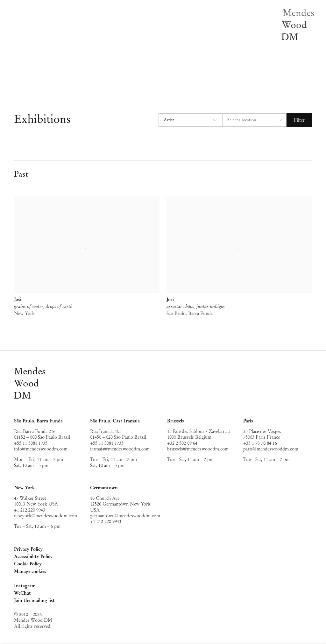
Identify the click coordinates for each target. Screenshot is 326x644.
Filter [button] (299, 120)
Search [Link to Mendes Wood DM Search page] (110, 69)
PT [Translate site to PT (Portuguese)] (121, 77)
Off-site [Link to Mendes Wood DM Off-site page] (112, 26)
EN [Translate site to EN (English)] (108, 77)
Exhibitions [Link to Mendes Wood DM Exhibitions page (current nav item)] (116, 18)
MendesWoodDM (30, 383)
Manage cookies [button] (30, 571)
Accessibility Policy (33, 556)
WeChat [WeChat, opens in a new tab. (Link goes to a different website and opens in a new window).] (22, 594)
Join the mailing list (34, 600)
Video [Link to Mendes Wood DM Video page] (110, 52)
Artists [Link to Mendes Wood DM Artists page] (111, 9)
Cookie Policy (28, 564)
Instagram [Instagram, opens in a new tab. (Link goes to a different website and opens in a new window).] (25, 586)
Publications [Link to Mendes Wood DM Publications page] (116, 43)
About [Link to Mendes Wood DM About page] (110, 60)
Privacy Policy (28, 549)
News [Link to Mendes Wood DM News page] (110, 35)
